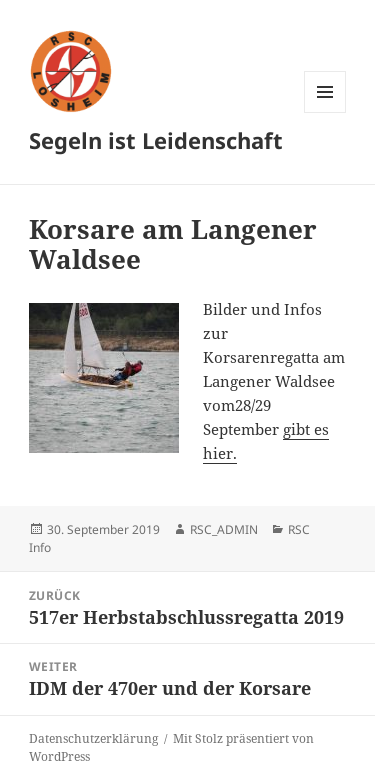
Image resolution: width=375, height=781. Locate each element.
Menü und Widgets (325, 112)
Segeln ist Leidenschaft (156, 140)
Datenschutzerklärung (93, 738)
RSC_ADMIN (224, 529)
